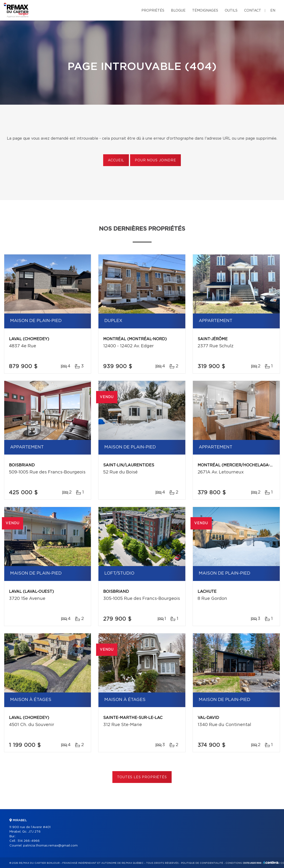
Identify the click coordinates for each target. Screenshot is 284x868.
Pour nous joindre (155, 160)
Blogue (178, 11)
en (273, 11)
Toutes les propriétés (142, 777)
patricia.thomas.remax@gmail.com (50, 846)
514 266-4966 (29, 841)
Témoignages (205, 11)
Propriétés (153, 11)
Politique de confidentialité (202, 863)
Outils (231, 11)
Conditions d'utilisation (243, 863)
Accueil (116, 160)
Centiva (271, 862)
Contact (253, 11)
